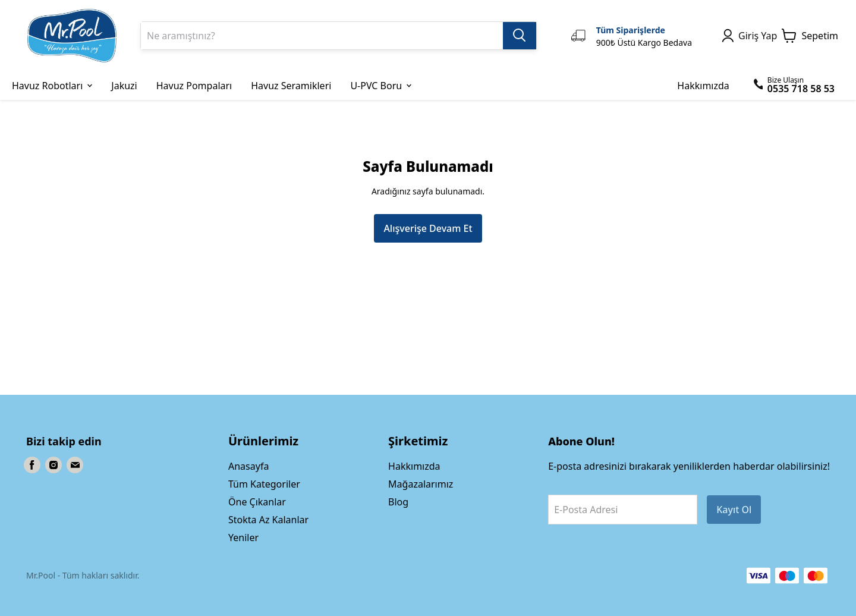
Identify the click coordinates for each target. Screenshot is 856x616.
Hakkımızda (414, 466)
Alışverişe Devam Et (428, 228)
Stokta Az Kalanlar (268, 520)
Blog (398, 502)
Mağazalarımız (421, 484)
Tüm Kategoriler (264, 484)
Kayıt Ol (734, 510)
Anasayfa (248, 466)
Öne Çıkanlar (257, 502)
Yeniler (243, 538)
